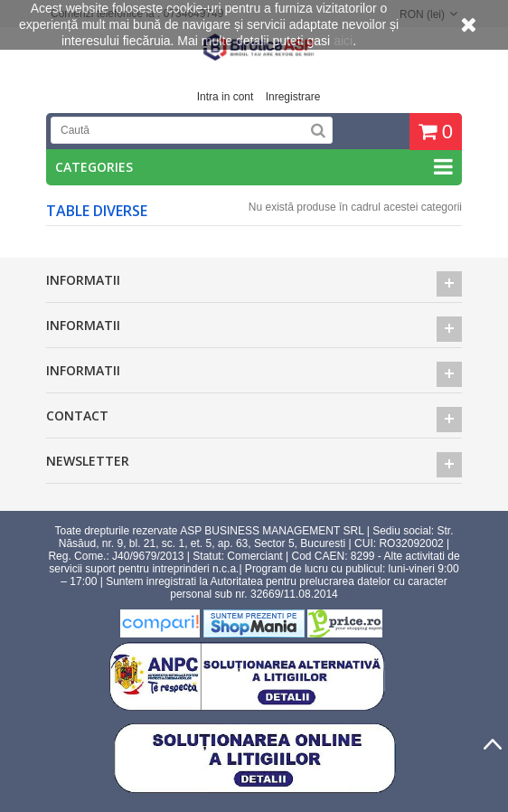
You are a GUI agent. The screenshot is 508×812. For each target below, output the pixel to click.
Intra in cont (226, 97)
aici (343, 41)
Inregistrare (293, 97)
